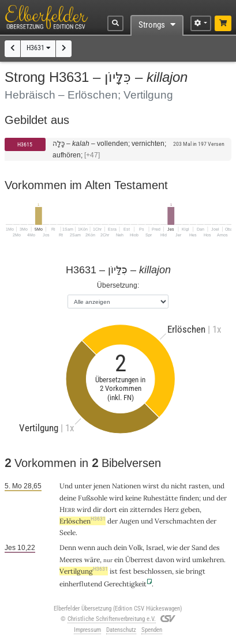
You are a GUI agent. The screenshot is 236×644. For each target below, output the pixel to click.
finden (189, 498)
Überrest (139, 560)
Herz (171, 509)
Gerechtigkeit (125, 584)
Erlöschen (83, 521)
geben (190, 509)
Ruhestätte (160, 498)
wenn (87, 547)
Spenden (152, 630)
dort (110, 509)
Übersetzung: (118, 285)
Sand (199, 547)
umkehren (208, 560)
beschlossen (153, 571)
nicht (179, 486)
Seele (68, 532)
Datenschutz (121, 630)
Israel (155, 547)
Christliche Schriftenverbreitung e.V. (112, 619)
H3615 (25, 144)
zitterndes (146, 509)
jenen (102, 486)
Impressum (87, 630)
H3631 (38, 48)
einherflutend (81, 584)
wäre (92, 560)
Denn (68, 547)
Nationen (126, 486)
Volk (136, 547)
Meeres (71, 560)
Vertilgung (84, 571)
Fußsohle (93, 498)
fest (126, 571)
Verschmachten (179, 521)
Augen (129, 521)
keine (133, 498)
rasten (199, 486)
